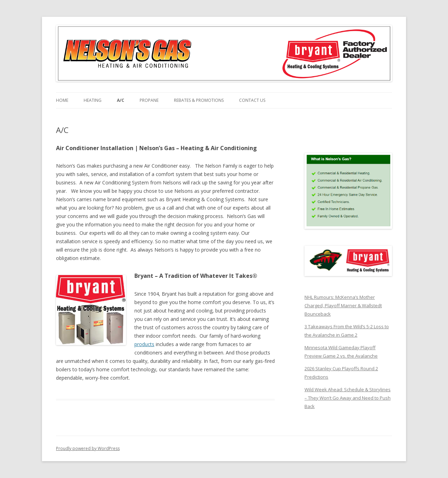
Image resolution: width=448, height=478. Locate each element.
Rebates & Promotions (199, 100)
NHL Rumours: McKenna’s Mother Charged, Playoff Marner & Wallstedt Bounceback (343, 305)
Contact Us (252, 100)
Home (62, 100)
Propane (149, 100)
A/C (121, 100)
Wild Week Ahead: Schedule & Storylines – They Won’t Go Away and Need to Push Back (348, 398)
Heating (93, 100)
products (144, 344)
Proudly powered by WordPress (88, 448)
